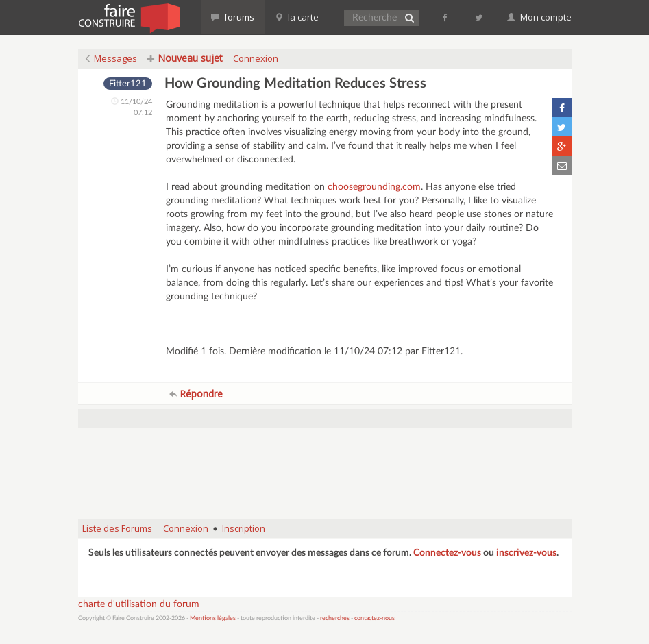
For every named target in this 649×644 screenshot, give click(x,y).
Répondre (196, 394)
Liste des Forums (117, 528)
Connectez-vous (447, 553)
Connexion (256, 58)
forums (233, 17)
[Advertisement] (328, 473)
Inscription (244, 528)
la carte (297, 17)
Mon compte (539, 17)
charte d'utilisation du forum (139, 604)
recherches (335, 618)
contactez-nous (375, 618)
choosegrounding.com (374, 187)
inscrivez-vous (526, 553)
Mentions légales (213, 618)
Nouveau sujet (185, 58)
